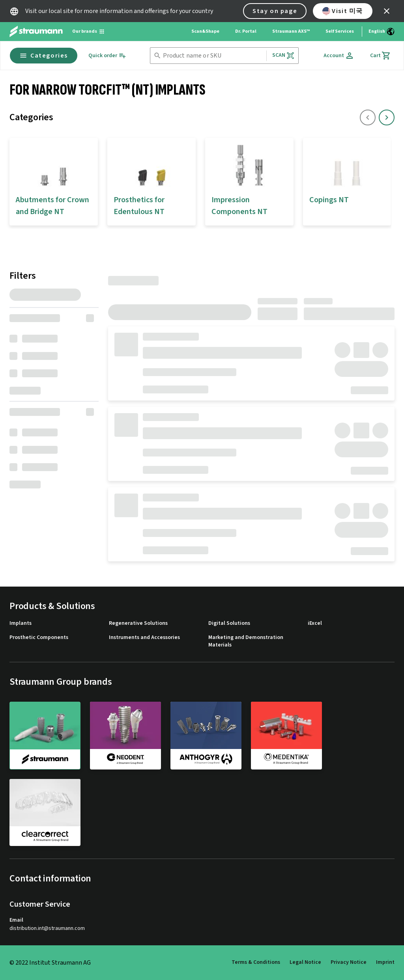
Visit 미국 (343, 11)
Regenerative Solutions (138, 623)
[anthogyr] (206, 735)
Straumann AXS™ (291, 31)
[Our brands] (89, 32)
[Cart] (381, 56)
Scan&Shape (205, 31)
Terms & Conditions (256, 962)
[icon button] (387, 11)
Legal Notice (305, 962)
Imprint (385, 962)
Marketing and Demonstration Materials (246, 642)
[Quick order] (107, 56)
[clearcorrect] (45, 812)
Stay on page (275, 11)
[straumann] (45, 736)
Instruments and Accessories (144, 638)
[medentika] (286, 735)
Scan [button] (283, 55)
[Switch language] (382, 32)
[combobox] (213, 56)
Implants (21, 623)
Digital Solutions (229, 623)
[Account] (339, 56)
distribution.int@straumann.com (47, 929)
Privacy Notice (349, 962)
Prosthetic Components (39, 638)
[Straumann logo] (36, 32)
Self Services (340, 31)
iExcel (315, 623)
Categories (44, 56)
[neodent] (125, 735)
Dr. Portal (246, 31)
